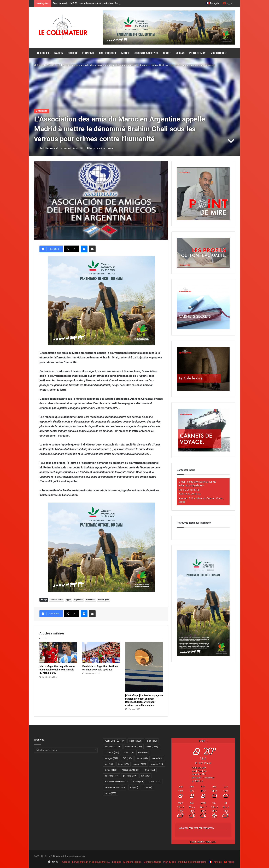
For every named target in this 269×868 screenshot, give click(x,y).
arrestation (90, 600)
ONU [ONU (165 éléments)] (150, 770)
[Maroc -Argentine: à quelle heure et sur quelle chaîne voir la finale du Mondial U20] (58, 652)
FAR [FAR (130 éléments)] (127, 758)
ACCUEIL (43, 53)
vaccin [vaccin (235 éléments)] (110, 793)
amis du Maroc (57, 600)
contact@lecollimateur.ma (202, 482)
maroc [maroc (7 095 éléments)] (140, 764)
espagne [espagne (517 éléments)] (111, 758)
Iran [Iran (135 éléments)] (109, 764)
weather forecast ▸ (203, 842)
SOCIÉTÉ (73, 53)
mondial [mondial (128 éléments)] (157, 764)
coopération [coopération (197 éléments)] (134, 747)
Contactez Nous (153, 862)
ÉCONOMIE (88, 53)
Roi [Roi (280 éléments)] (146, 776)
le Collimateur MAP (49, 148)
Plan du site (170, 862)
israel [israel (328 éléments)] (124, 764)
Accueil (39, 65)
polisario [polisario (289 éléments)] (130, 776)
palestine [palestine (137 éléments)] (112, 776)
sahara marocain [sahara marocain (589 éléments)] (115, 787)
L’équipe (117, 862)
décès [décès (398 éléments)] (144, 753)
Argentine (78, 600)
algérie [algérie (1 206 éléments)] (136, 741)
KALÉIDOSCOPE (108, 53)
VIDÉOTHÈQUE (219, 53)
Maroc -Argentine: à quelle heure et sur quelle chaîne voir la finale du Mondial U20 (57, 670)
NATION (59, 53)
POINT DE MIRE (198, 53)
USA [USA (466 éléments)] (148, 787)
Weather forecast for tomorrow (196, 828)
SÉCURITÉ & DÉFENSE (146, 53)
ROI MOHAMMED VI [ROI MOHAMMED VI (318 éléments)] (116, 782)
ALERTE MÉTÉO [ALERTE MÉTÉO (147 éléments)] (115, 741)
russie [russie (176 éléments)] (139, 782)
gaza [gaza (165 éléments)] (157, 758)
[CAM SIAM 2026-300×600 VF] (203, 655)
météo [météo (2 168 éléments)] (111, 770)
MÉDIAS (180, 53)
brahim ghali (104, 600)
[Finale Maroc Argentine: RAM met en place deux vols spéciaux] (101, 652)
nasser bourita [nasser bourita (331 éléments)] (131, 770)
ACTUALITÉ (53, 65)
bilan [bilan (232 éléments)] (152, 741)
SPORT (167, 53)
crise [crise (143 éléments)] (129, 753)
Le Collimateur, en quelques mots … (91, 862)
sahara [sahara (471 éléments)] (155, 782)
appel (69, 600)
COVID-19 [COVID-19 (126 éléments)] (112, 753)
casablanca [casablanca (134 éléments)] (113, 747)
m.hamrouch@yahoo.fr (191, 485)
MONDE (125, 53)
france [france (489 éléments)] (142, 758)
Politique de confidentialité (192, 862)
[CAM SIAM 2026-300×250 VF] (101, 301)
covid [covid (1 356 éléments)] (152, 747)
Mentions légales (132, 862)
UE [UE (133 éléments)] (134, 787)
